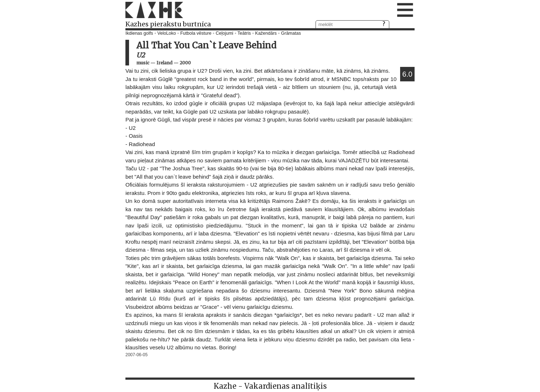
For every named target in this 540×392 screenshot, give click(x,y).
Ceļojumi (225, 33)
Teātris (244, 33)
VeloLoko (166, 33)
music (143, 63)
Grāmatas (291, 33)
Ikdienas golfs (139, 33)
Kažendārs (266, 33)
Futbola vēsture (196, 33)
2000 (185, 63)
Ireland (164, 63)
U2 (141, 55)
